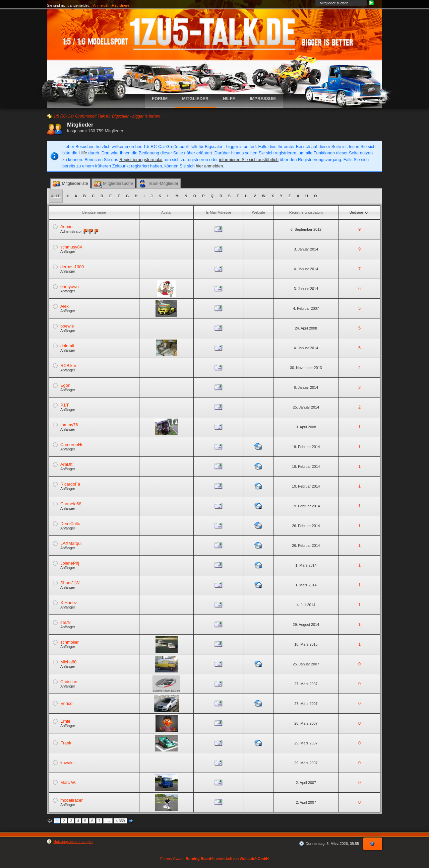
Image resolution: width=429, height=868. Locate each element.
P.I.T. (65, 405)
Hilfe (83, 153)
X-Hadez (69, 603)
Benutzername (94, 212)
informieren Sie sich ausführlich (249, 160)
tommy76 (69, 425)
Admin (66, 227)
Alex (65, 306)
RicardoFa (70, 484)
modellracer (72, 800)
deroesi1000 (72, 267)
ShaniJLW (70, 583)
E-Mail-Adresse (219, 212)
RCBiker (68, 366)
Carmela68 (71, 504)
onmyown (70, 286)
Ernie (65, 721)
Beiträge (360, 212)
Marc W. (68, 782)
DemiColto (70, 524)
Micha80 (68, 662)
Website (259, 212)
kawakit (68, 763)
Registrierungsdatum (306, 212)
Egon (65, 385)
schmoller (70, 642)
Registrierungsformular (141, 160)
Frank (66, 743)
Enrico (66, 703)
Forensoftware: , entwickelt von (214, 859)
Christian (69, 682)
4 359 (120, 821)
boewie (67, 326)
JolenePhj (70, 563)
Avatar (166, 212)
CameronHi (71, 445)
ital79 (66, 622)
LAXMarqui (71, 543)
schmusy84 (71, 247)
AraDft (66, 464)
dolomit (67, 346)
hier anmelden (209, 166)
